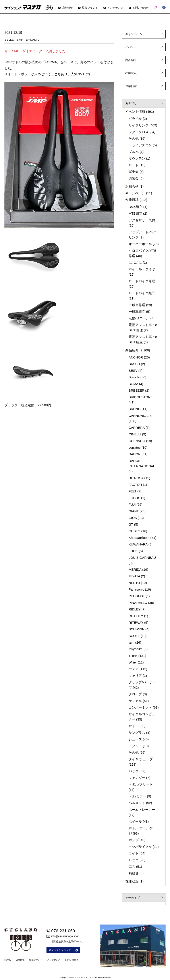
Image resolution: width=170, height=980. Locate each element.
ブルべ (134, 152)
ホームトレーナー (142, 809)
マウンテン (137, 158)
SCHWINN (137, 629)
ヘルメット (137, 803)
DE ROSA (136, 478)
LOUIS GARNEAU (142, 558)
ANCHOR (136, 357)
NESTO (134, 583)
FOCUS (134, 498)
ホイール (135, 821)
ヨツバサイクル (140, 847)
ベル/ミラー (137, 796)
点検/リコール (139, 318)
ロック (134, 860)
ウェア (134, 669)
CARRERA (137, 428)
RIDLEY (135, 609)
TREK (133, 656)
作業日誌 (131, 86)
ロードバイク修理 (142, 281)
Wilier (133, 662)
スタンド (135, 746)
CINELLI (135, 434)
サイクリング (139, 125)
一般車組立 (137, 312)
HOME (8, 960)
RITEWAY (136, 623)
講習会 (134, 178)
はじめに (135, 262)
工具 (132, 867)
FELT (132, 491)
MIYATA (134, 576)
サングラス (137, 733)
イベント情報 (135, 112)
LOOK (133, 551)
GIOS (133, 518)
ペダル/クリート (141, 784)
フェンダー (137, 778)
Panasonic (136, 589)
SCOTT (134, 636)
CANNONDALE (140, 416)
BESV (133, 371)
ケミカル (135, 701)
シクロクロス (139, 132)
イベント (131, 47)
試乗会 (134, 172)
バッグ (134, 771)
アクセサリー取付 (142, 220)
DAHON (135, 454)
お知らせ (132, 186)
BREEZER (136, 390)
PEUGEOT (137, 596)
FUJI (132, 504)
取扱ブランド (90, 8)
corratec (135, 447)
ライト (134, 853)
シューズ (135, 739)
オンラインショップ (63, 950)
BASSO (134, 364)
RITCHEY (136, 616)
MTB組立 (135, 213)
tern (131, 642)
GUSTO (134, 531)
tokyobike (136, 649)
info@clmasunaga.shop (63, 936)
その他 (134, 138)
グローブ (135, 694)
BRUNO (135, 409)
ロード (134, 165)
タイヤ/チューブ (141, 759)
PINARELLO (138, 603)
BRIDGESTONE (141, 397)
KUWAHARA (138, 544)
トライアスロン (140, 145)
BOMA (133, 384)
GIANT (134, 511)
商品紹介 (131, 60)
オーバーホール (140, 244)
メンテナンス (115, 8)
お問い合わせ (141, 8)
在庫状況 (131, 73)
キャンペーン (134, 34)
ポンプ (134, 840)
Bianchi (134, 377)
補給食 (134, 873)
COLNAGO (137, 441)
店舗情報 (68, 8)
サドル (134, 726)
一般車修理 (137, 305)
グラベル (135, 119)
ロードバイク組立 (142, 293)
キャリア (135, 676)
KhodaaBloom (139, 538)
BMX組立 (136, 207)
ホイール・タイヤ (142, 269)
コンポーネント (140, 707)
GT (131, 524)
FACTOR (135, 485)
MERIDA (135, 569)
